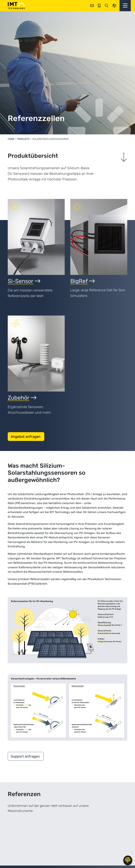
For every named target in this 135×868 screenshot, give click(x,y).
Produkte (23, 139)
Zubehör (22, 398)
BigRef (83, 281)
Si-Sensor (24, 281)
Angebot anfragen (26, 437)
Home (11, 139)
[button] (125, 6)
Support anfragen (26, 756)
